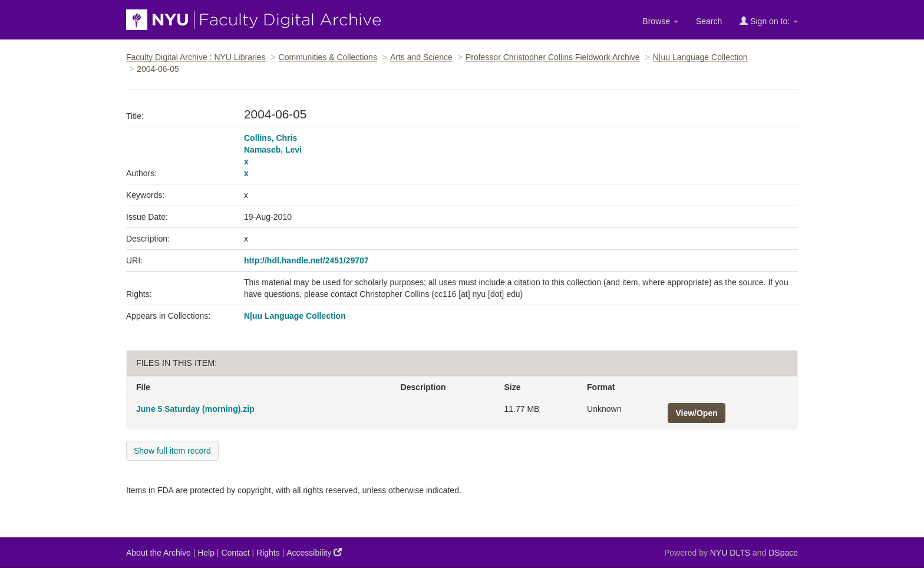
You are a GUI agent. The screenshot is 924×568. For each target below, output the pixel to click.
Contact (235, 553)
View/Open (696, 413)
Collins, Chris (270, 138)
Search (709, 21)
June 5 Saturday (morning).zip (195, 409)
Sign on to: (769, 21)
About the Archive (159, 553)
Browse (660, 21)
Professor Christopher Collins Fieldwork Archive (553, 57)
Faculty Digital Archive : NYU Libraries (196, 57)
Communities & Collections (328, 57)
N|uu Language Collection (700, 57)
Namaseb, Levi (273, 150)
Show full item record (172, 451)
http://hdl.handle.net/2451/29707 (306, 260)
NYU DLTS (730, 553)
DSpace (783, 553)
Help (206, 553)
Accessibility (314, 552)
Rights (268, 553)
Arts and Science (421, 57)
